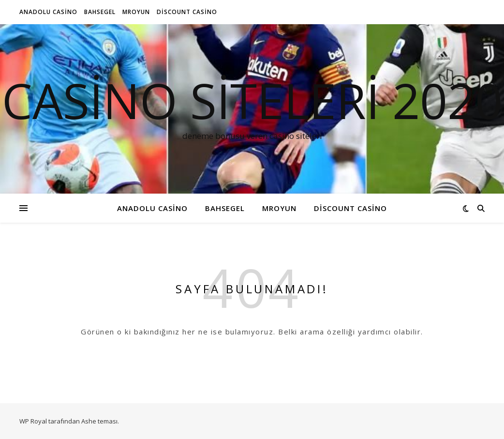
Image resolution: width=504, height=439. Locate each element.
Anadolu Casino (48, 12)
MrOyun (136, 12)
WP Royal (33, 421)
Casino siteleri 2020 (252, 100)
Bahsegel (100, 12)
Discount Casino (187, 12)
